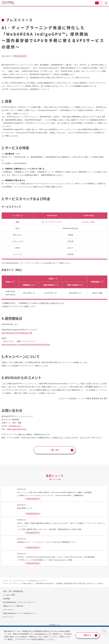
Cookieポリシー (45, 634)
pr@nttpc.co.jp (15, 426)
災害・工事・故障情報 (12, 592)
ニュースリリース (18, 581)
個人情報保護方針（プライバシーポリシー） (20, 603)
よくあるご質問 (9, 596)
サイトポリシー (9, 610)
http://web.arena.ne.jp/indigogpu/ (15, 333)
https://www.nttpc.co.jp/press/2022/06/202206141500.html (26, 345)
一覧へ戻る (54, 450)
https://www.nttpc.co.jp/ (17, 429)
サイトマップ (8, 618)
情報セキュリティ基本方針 (13, 607)
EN (100, 3)
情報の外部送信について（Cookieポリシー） (20, 614)
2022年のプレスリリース (38, 581)
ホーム (6, 581)
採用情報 (7, 599)
